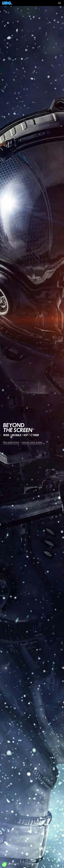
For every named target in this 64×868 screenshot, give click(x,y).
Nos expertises (11, 442)
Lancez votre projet (32, 442)
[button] (4, 865)
